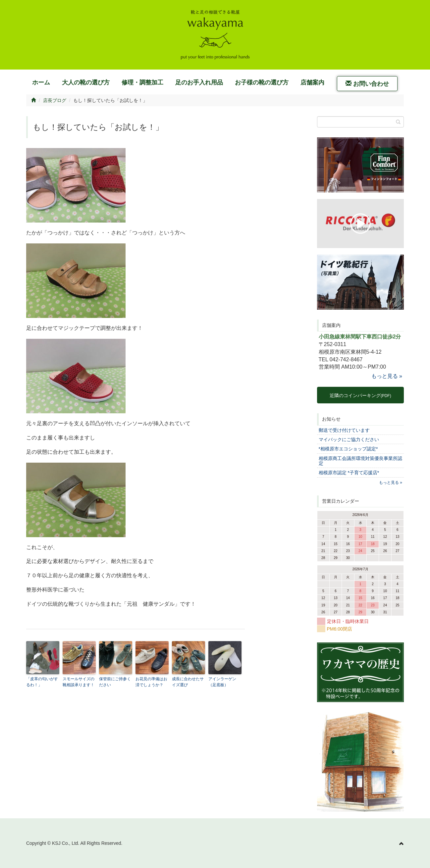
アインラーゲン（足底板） (222, 682)
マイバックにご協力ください (349, 439)
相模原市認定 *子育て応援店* (349, 473)
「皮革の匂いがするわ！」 (42, 682)
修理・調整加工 (142, 82)
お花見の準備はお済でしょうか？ (151, 682)
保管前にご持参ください (115, 682)
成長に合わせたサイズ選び (188, 682)
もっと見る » (387, 376)
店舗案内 (312, 82)
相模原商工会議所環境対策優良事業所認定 (360, 461)
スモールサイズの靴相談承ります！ (79, 682)
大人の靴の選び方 (86, 82)
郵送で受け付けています (344, 430)
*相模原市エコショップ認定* (348, 449)
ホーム (41, 82)
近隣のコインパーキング (360, 395)
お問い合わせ (367, 84)
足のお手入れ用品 (199, 82)
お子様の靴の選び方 (262, 82)
